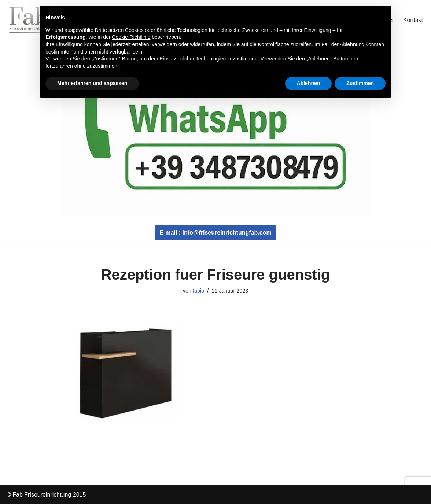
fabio (198, 291)
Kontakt (413, 20)
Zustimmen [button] (360, 83)
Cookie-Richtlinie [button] (131, 37)
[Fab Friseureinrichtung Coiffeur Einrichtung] (29, 20)
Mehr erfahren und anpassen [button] (92, 83)
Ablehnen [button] (309, 83)
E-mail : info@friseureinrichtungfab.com (215, 233)
